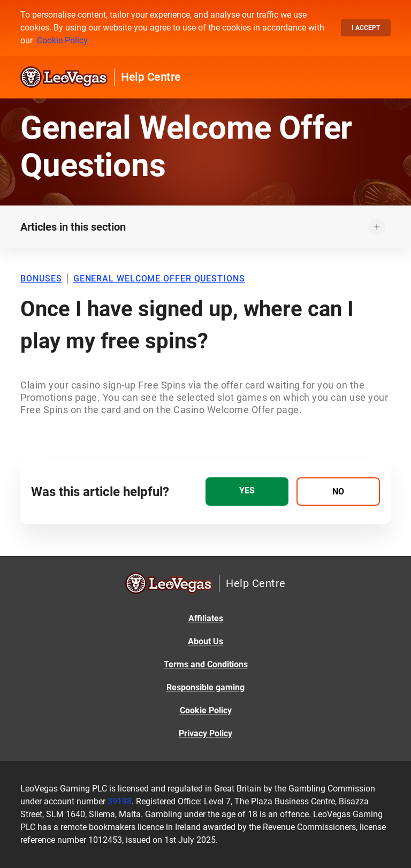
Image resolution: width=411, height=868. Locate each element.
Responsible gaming (205, 687)
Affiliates (206, 618)
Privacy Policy (205, 733)
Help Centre (151, 77)
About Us (205, 641)
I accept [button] (366, 28)
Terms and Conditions (206, 664)
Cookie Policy (62, 40)
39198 (120, 801)
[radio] (247, 492)
